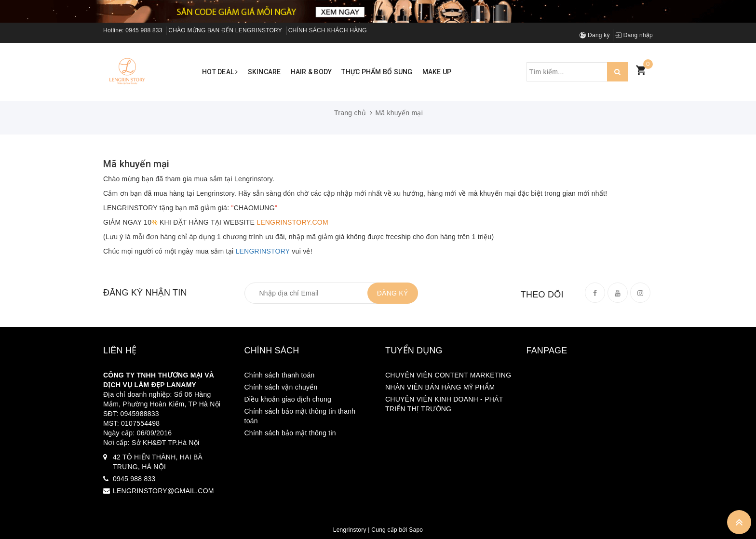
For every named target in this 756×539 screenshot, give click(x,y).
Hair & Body (311, 72)
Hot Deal (220, 72)
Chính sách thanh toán (280, 375)
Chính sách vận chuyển (281, 387)
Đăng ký (595, 35)
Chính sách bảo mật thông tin (290, 433)
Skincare (264, 72)
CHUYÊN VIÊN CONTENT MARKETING (448, 375)
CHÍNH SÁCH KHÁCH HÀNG (328, 30)
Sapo (416, 530)
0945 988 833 (144, 30)
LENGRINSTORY (263, 251)
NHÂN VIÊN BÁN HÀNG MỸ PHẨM (440, 387)
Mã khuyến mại (136, 164)
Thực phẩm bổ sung (377, 72)
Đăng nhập (634, 35)
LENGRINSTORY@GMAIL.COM (163, 491)
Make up (437, 72)
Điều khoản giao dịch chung (288, 399)
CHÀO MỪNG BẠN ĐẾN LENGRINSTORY (225, 30)
